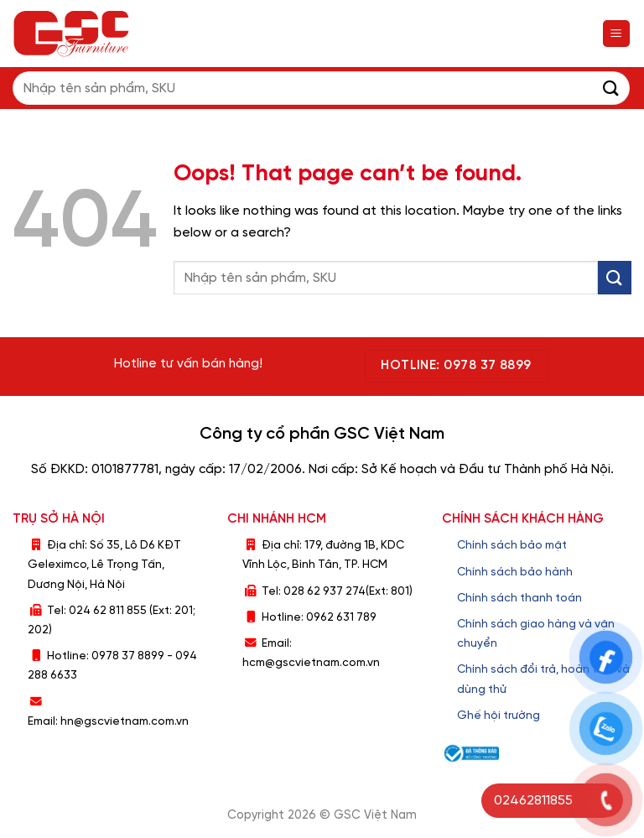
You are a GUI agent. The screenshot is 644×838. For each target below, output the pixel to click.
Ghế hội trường (499, 716)
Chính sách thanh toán (519, 598)
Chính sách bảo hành (515, 572)
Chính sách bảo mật (512, 545)
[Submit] (611, 88)
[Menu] (617, 34)
